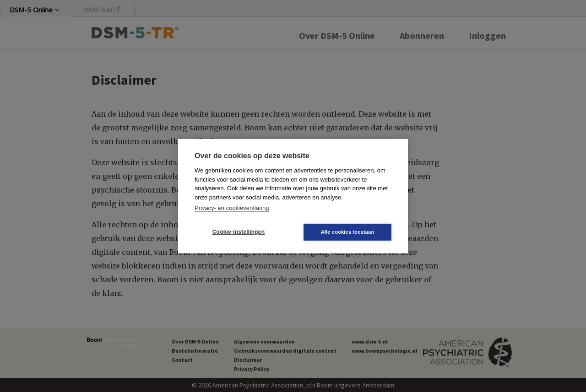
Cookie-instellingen (239, 232)
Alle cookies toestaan (348, 232)
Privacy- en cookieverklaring (232, 208)
